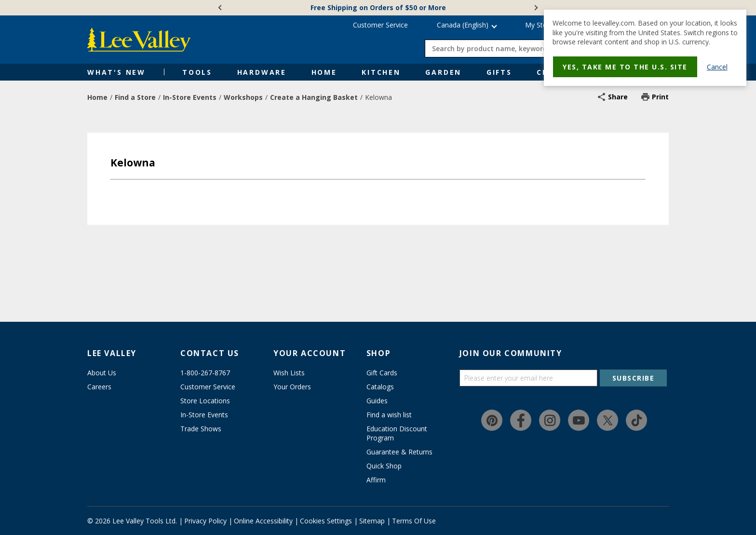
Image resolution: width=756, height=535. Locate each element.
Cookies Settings (326, 521)
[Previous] (221, 8)
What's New (116, 72)
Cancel (717, 67)
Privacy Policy (205, 521)
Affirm (376, 480)
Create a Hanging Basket (314, 97)
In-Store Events (190, 97)
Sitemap (372, 521)
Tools (197, 72)
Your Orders (292, 387)
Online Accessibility (263, 521)
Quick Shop (384, 466)
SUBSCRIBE (634, 378)
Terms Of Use (414, 521)
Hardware (262, 72)
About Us (102, 373)
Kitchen (381, 72)
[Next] (535, 8)
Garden (443, 72)
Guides (377, 401)
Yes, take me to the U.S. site (625, 67)
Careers (99, 387)
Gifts (499, 72)
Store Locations (205, 401)
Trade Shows (201, 429)
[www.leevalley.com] (139, 40)
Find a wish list (389, 415)
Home (324, 72)
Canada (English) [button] (463, 25)
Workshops (243, 97)
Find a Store (135, 97)
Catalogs (380, 387)
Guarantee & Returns (399, 452)
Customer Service (380, 25)
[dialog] (645, 48)
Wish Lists (289, 373)
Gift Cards (382, 373)
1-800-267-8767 (205, 373)
